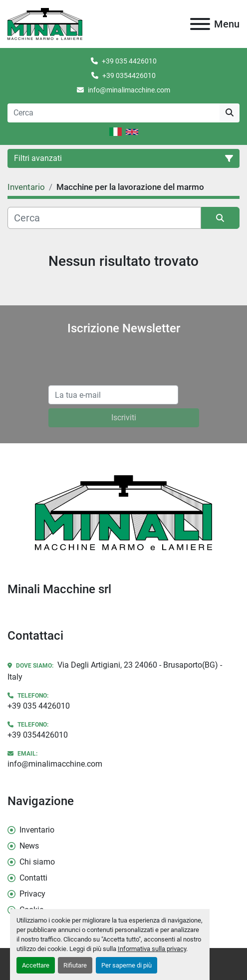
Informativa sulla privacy (152, 949)
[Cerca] (104, 218)
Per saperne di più (126, 965)
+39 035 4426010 (129, 61)
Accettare (36, 965)
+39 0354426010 (129, 75)
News (29, 846)
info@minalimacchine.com (129, 90)
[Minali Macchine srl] (123, 512)
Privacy (32, 894)
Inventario (37, 830)
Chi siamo (37, 862)
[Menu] (200, 24)
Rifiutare (75, 965)
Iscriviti (124, 418)
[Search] (114, 113)
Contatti (33, 878)
